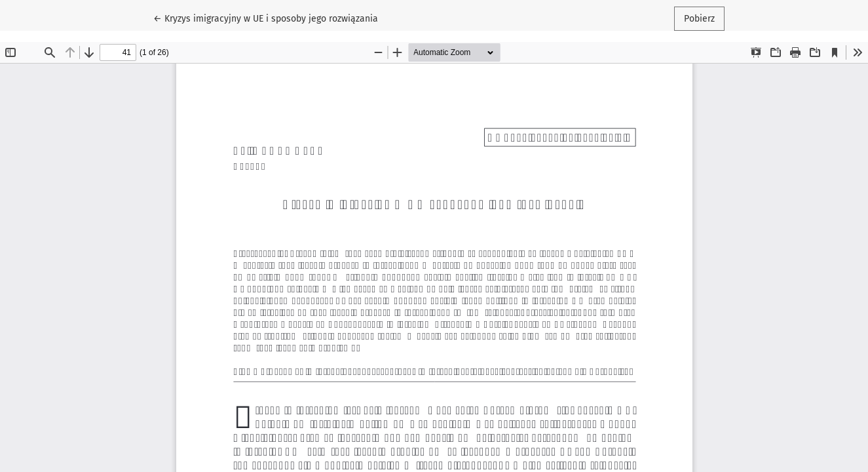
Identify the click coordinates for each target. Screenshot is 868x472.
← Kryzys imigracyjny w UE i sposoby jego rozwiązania (266, 18)
